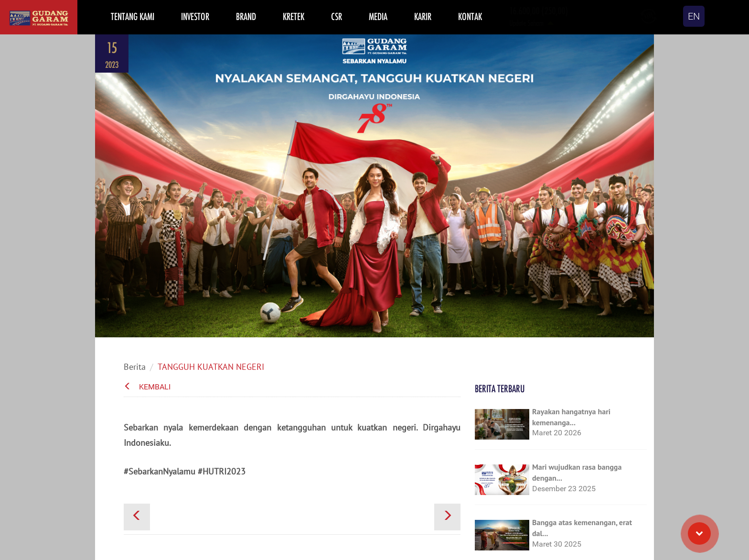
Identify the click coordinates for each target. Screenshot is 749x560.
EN (694, 16)
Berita (135, 367)
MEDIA (378, 16)
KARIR (423, 16)
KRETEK (294, 16)
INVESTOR (195, 16)
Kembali (147, 387)
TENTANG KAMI (133, 16)
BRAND (246, 16)
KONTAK (470, 16)
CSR (337, 16)
